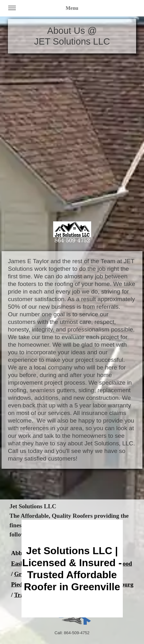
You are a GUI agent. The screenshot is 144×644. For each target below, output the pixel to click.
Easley (19, 563)
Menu (43, 10)
